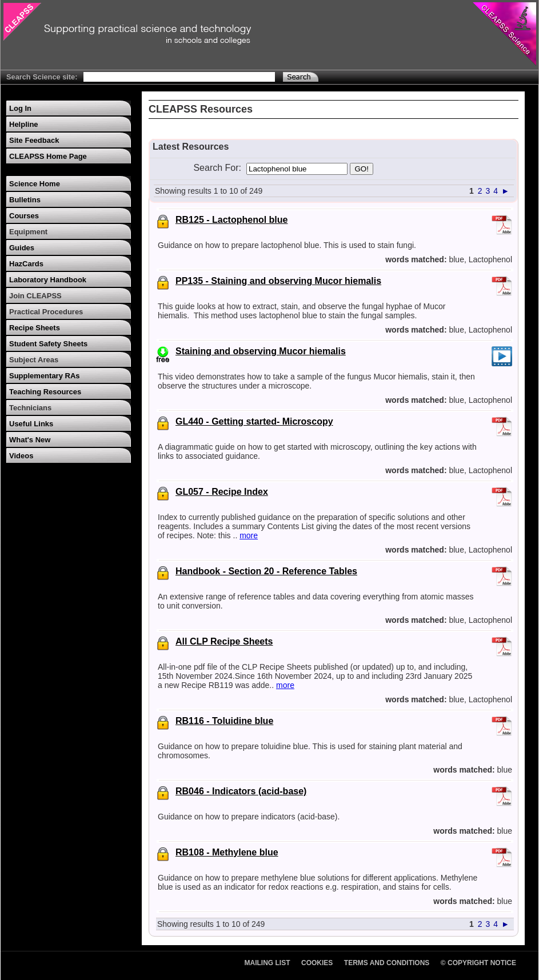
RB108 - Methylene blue (227, 852)
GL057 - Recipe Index (222, 492)
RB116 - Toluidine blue (224, 721)
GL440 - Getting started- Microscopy (254, 421)
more (249, 535)
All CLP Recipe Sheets (224, 641)
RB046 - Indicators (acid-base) (241, 791)
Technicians (30, 408)
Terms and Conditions (387, 963)
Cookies (317, 963)
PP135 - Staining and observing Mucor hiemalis (278, 281)
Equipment (28, 232)
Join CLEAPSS (35, 296)
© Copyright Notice (478, 963)
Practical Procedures (46, 312)
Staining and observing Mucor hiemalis (261, 351)
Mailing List (267, 963)
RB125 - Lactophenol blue (231, 220)
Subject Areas (34, 360)
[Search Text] (179, 77)
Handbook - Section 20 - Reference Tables (266, 571)
